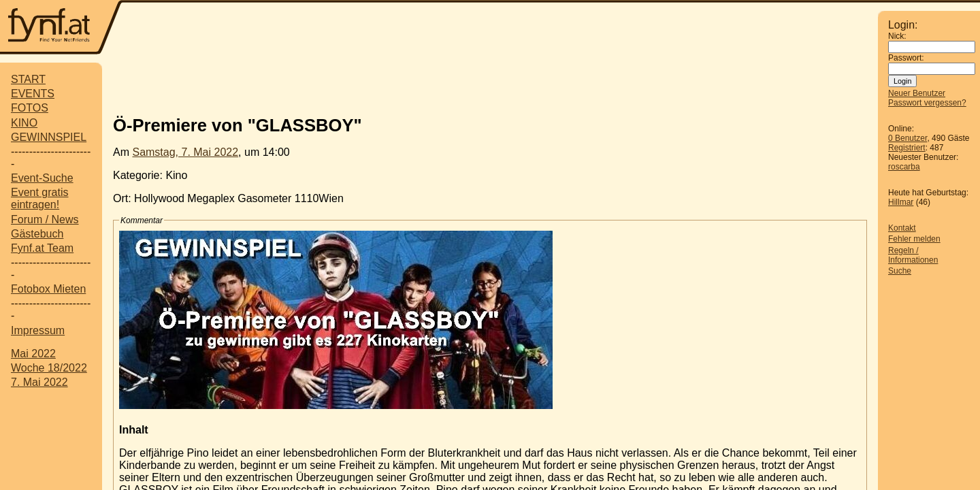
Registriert (907, 148)
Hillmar (901, 202)
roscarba (904, 167)
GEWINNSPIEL (49, 137)
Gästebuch (37, 234)
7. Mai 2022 (39, 382)
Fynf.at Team (42, 248)
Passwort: (906, 58)
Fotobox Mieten (48, 289)
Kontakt (902, 228)
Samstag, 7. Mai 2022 (185, 152)
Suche (900, 271)
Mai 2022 (33, 354)
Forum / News (45, 219)
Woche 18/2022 (49, 368)
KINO (24, 123)
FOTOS (30, 108)
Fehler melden (914, 239)
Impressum (38, 330)
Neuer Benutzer (917, 93)
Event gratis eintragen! (39, 198)
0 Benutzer (908, 138)
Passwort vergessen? (927, 103)
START (28, 79)
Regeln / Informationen (913, 255)
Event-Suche (42, 178)
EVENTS (33, 94)
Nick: (897, 36)
